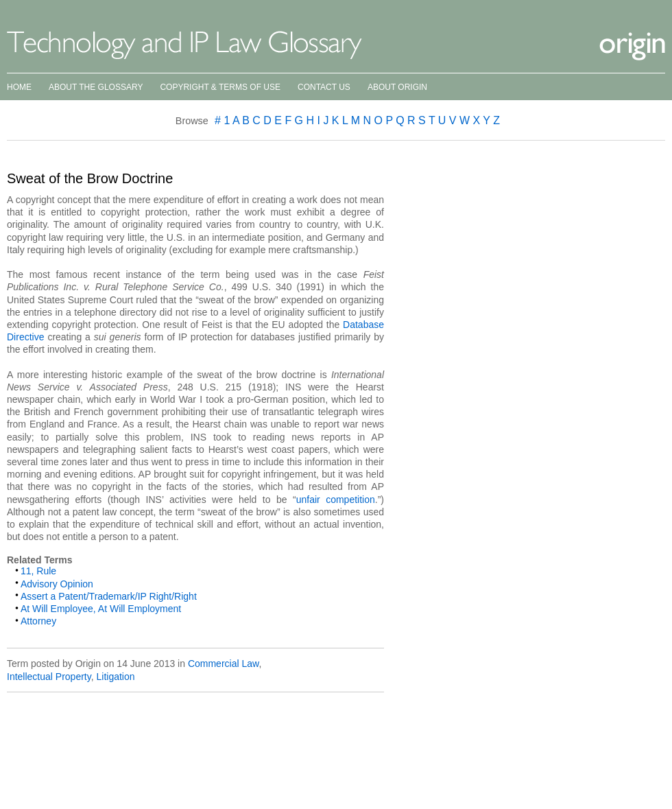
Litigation (115, 677)
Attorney (38, 621)
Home (19, 87)
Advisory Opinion (57, 584)
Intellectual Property (49, 677)
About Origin (397, 87)
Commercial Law (223, 664)
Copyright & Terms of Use (220, 87)
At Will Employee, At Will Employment (101, 609)
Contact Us (324, 87)
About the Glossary (96, 87)
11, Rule (38, 571)
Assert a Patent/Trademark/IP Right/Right (109, 596)
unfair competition (336, 500)
